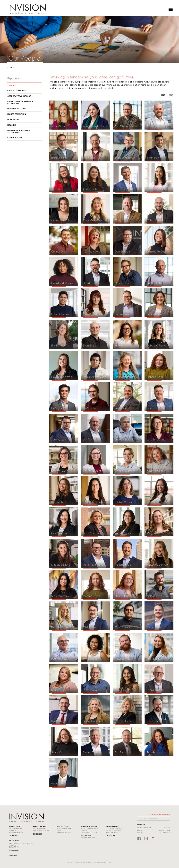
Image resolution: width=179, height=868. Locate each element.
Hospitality (13, 120)
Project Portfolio (145, 828)
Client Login (165, 830)
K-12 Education (15, 138)
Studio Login (164, 833)
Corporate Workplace (19, 96)
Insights (140, 833)
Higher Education (17, 114)
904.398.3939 (86, 836)
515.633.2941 (38, 834)
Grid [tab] (171, 95)
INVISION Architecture (27, 9)
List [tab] (163, 95)
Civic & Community (17, 91)
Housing (12, 125)
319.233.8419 (14, 836)
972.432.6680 (14, 850)
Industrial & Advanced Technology (19, 131)
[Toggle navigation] (171, 9)
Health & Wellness (17, 109)
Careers (166, 828)
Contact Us (14, 856)
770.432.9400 (110, 836)
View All (12, 85)
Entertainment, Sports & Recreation (20, 102)
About (11, 67)
